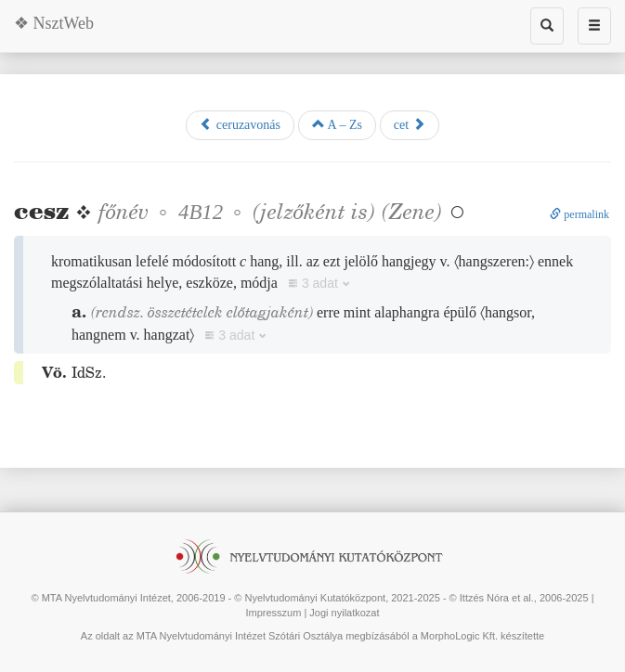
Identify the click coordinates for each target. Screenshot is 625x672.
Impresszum (273, 613)
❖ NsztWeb (54, 23)
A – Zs (337, 124)
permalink (579, 214)
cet (410, 124)
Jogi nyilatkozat (344, 613)
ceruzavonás (240, 124)
